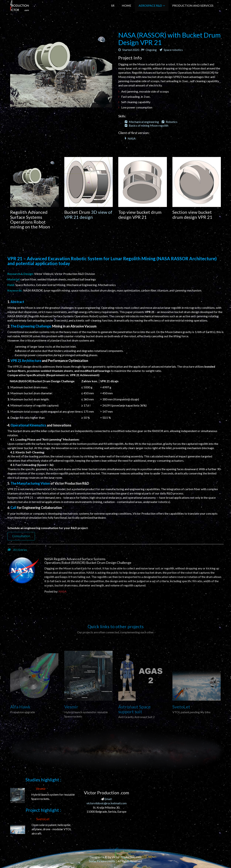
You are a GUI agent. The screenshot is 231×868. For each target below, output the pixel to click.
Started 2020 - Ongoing (137, 50)
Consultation (21, 536)
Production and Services (193, 5)
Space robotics (171, 50)
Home (126, 5)
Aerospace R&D (152, 5)
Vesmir (41, 789)
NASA (130, 138)
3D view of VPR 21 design (88, 214)
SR (113, 5)
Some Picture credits (102, 861)
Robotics (170, 122)
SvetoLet (43, 819)
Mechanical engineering (142, 122)
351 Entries (17, 550)
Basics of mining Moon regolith (147, 125)
